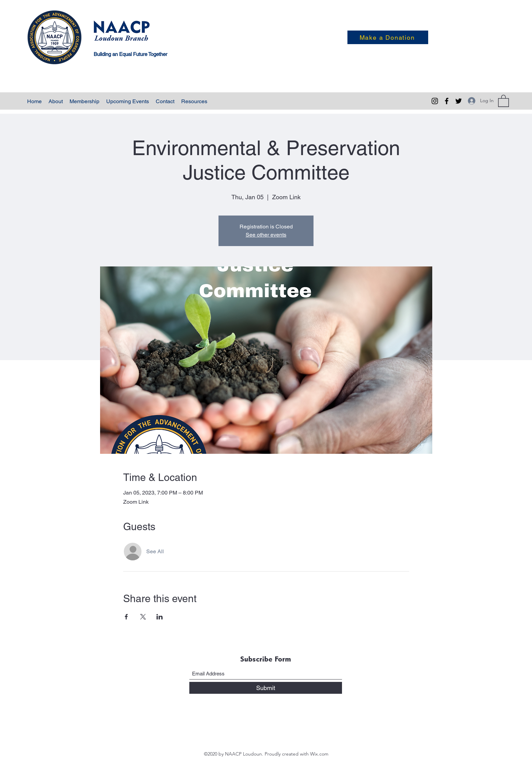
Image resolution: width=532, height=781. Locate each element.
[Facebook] (447, 101)
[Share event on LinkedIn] (160, 617)
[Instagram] (435, 101)
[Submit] (266, 688)
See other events (266, 235)
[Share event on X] (143, 617)
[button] (503, 100)
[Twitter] (459, 101)
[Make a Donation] (388, 37)
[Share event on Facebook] (126, 617)
